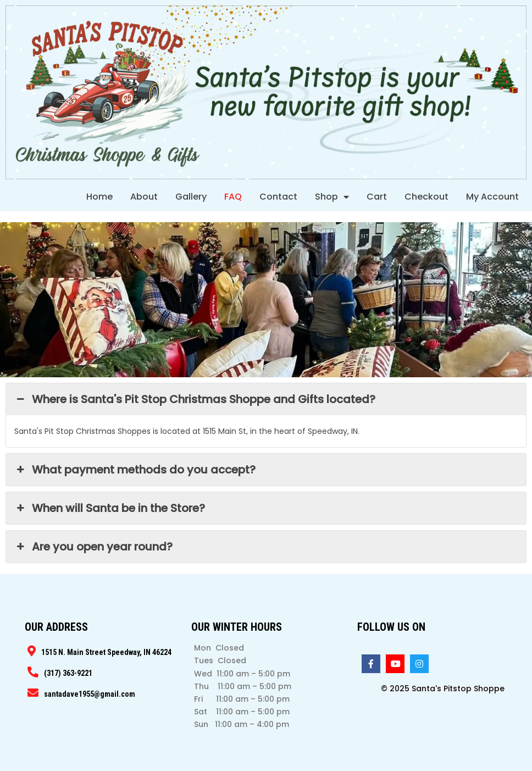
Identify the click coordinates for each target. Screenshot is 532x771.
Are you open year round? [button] (93, 547)
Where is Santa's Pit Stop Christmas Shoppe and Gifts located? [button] (195, 399)
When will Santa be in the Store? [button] (110, 508)
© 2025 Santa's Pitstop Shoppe (443, 689)
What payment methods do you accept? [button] (135, 470)
